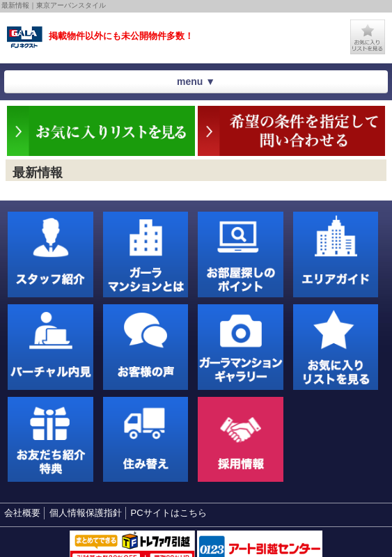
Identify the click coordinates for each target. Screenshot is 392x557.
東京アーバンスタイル (25, 38)
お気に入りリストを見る (368, 37)
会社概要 (22, 513)
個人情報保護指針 (86, 513)
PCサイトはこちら (169, 513)
